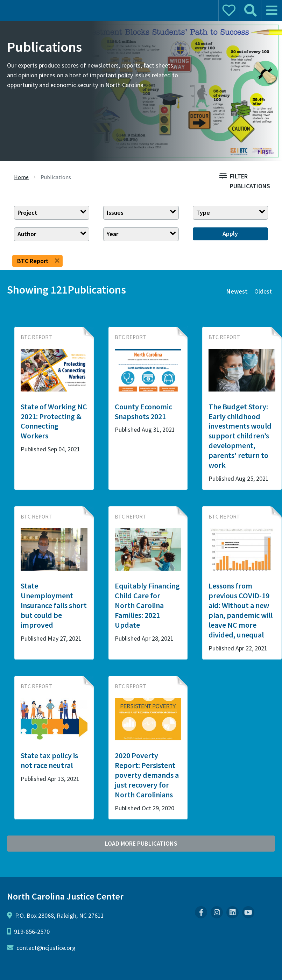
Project (27, 213)
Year (112, 234)
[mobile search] (250, 10)
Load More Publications (141, 843)
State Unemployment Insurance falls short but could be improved (54, 605)
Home (21, 177)
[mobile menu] (272, 10)
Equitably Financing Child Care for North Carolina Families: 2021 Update (147, 605)
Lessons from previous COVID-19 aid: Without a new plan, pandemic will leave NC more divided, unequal (241, 610)
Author (27, 234)
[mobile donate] (229, 10)
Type (203, 213)
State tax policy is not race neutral (49, 760)
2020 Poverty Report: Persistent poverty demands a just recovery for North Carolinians (147, 775)
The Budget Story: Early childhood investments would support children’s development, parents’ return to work (240, 436)
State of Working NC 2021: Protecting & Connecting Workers (54, 421)
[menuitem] (201, 912)
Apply (230, 234)
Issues (115, 213)
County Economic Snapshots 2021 (143, 411)
